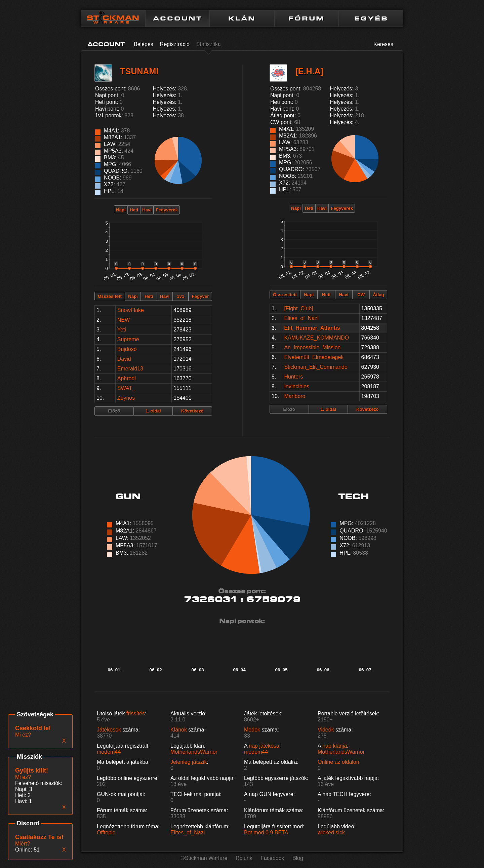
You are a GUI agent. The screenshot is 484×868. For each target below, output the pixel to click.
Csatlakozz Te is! (39, 837)
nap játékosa (264, 746)
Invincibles (297, 386)
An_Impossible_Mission (312, 347)
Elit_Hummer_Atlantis (312, 328)
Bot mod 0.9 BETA (266, 833)
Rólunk (244, 858)
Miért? (23, 844)
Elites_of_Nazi (301, 318)
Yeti (122, 330)
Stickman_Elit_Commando (316, 367)
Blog (298, 858)
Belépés (144, 44)
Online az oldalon (338, 762)
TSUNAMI (139, 71)
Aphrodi (127, 378)
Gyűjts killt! (32, 771)
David (124, 359)
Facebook (272, 858)
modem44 (109, 752)
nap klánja (335, 746)
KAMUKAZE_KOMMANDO (316, 338)
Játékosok (109, 730)
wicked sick (331, 833)
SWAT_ (126, 388)
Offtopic (106, 833)
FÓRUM (307, 18)
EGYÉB (371, 18)
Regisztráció (175, 44)
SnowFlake (131, 310)
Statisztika (209, 44)
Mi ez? (23, 777)
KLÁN (242, 18)
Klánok (179, 730)
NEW (124, 320)
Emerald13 (130, 369)
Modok (252, 730)
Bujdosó (127, 349)
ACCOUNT (178, 18)
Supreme (128, 339)
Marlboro (295, 396)
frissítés (136, 714)
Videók (326, 730)
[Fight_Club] (298, 308)
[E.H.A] (309, 71)
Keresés (383, 44)
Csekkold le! (33, 728)
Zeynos (126, 398)
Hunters (293, 377)
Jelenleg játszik (189, 762)
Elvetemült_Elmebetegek (314, 357)
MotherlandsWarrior (194, 752)
